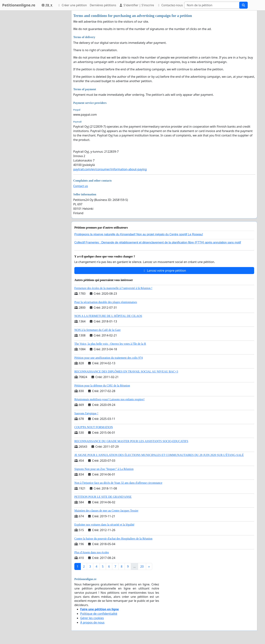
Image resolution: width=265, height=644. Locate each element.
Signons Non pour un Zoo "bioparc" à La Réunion (104, 469)
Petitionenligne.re (19, 5)
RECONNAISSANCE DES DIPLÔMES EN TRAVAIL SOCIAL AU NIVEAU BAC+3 (126, 372)
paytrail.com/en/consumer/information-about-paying (110, 169)
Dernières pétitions (103, 5)
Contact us (81, 186)
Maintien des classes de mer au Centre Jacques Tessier (106, 511)
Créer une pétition (72, 5)
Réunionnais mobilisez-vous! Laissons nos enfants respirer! (109, 399)
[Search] (212, 5)
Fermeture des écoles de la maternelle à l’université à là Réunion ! (113, 288)
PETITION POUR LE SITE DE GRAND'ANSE (103, 497)
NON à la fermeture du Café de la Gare (97, 330)
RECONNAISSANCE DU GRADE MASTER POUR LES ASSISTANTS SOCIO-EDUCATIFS (131, 441)
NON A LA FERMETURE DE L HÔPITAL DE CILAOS (108, 316)
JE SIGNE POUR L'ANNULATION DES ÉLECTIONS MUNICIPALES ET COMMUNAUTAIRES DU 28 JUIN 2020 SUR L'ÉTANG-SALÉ (159, 455)
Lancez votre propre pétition (164, 271)
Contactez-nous (170, 5)
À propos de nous (92, 622)
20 (142, 566)
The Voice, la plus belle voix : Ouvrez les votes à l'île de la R (110, 344)
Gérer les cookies (92, 618)
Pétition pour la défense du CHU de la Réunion (102, 386)
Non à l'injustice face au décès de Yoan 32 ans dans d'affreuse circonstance (118, 483)
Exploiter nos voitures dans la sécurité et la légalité (104, 525)
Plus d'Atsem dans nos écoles (92, 552)
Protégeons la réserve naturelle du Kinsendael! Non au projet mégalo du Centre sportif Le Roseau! (139, 234)
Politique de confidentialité (99, 614)
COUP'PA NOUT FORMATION (94, 427)
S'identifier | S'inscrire (137, 5)
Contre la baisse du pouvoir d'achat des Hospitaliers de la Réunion (113, 539)
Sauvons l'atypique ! (86, 413)
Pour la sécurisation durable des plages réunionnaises (106, 302)
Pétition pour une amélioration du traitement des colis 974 (108, 358)
